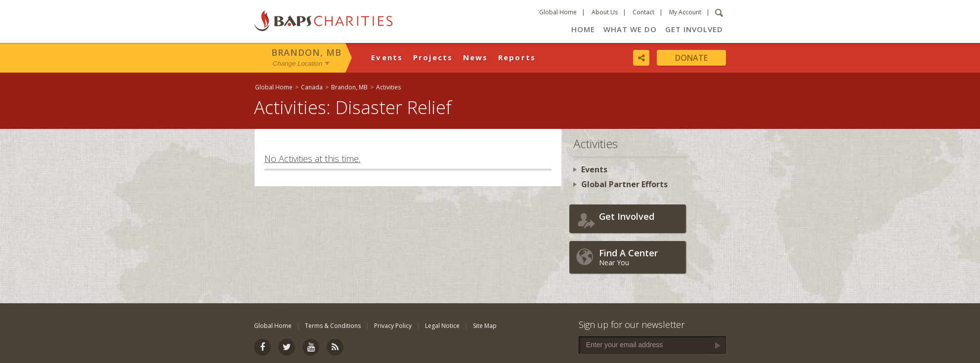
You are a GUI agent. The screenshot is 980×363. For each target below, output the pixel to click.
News (476, 57)
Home (583, 29)
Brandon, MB (306, 52)
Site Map (485, 326)
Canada (312, 87)
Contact (643, 12)
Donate (691, 58)
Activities (388, 87)
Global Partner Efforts (624, 184)
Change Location (298, 63)
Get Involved (694, 29)
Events (387, 57)
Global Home (558, 12)
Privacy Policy (393, 326)
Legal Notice (442, 326)
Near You (640, 257)
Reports (517, 57)
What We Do (630, 29)
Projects (433, 57)
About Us (605, 12)
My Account (685, 12)
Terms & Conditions (333, 326)
